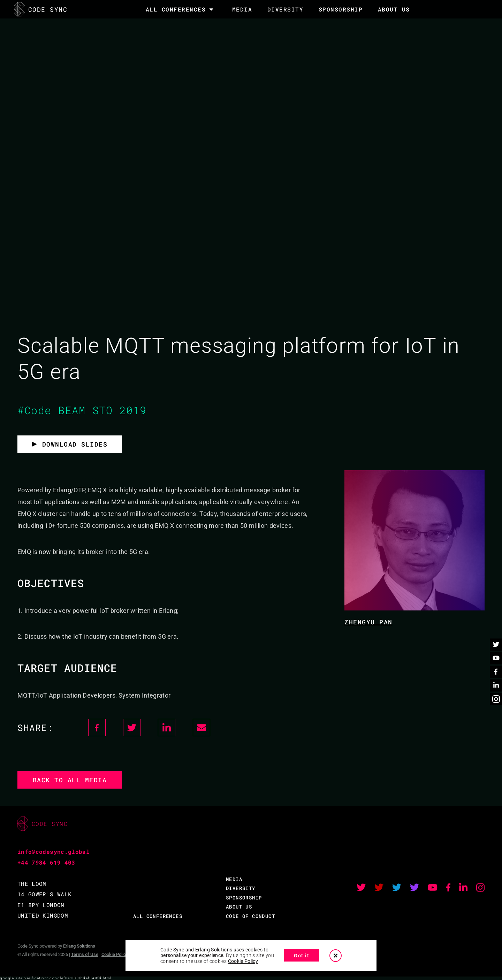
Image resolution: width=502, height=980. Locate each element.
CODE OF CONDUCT (250, 916)
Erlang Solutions (79, 946)
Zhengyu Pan (368, 622)
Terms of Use (85, 954)
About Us (394, 9)
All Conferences (176, 9)
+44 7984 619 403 (46, 862)
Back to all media (70, 780)
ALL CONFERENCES (158, 916)
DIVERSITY (286, 9)
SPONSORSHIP (341, 9)
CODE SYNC (41, 9)
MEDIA (242, 9)
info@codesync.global (54, 852)
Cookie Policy (115, 954)
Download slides (75, 444)
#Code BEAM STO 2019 (82, 410)
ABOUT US (239, 907)
